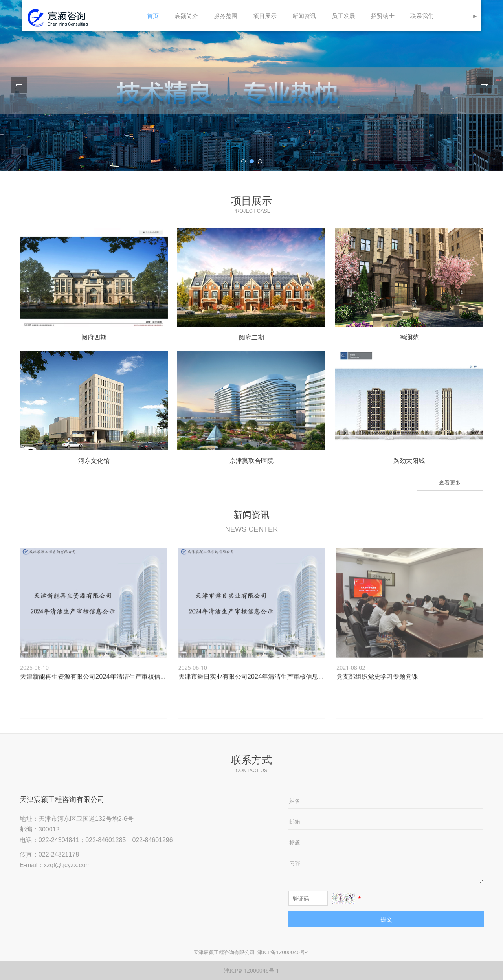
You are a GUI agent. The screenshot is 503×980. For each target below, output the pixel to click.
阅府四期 (94, 337)
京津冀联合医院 (251, 461)
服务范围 (226, 16)
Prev (19, 85)
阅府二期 (251, 337)
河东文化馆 (94, 461)
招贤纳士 (383, 16)
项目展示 (265, 16)
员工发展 (343, 16)
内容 (295, 863)
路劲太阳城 (409, 461)
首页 (153, 16)
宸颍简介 (186, 16)
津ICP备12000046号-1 (284, 952)
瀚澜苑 (409, 337)
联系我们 (422, 16)
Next (484, 85)
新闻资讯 (304, 16)
